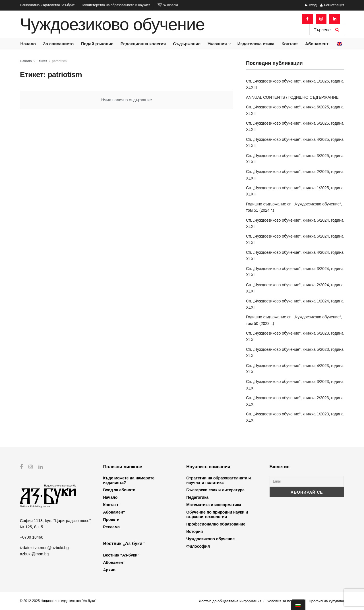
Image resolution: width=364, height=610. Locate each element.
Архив (109, 570)
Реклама (112, 527)
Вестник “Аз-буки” (121, 555)
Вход (311, 5)
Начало (28, 44)
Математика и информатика (214, 505)
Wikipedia (168, 5)
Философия (198, 546)
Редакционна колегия (143, 44)
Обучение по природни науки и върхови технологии (217, 514)
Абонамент (317, 44)
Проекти (111, 520)
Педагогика (197, 497)
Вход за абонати (119, 490)
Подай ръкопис (97, 44)
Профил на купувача (326, 601)
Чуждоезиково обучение (112, 24)
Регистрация (332, 5)
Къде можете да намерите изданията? (129, 480)
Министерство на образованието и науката (116, 5)
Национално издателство (48, 5)
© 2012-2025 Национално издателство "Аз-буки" (58, 601)
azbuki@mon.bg (34, 554)
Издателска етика (256, 44)
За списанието (58, 44)
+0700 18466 (32, 537)
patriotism (59, 61)
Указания (217, 44)
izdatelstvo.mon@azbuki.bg (44, 547)
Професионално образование (216, 524)
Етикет (42, 61)
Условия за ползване (285, 601)
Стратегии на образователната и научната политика (219, 480)
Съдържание (187, 44)
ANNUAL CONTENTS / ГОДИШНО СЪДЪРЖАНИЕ (292, 97)
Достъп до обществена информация (230, 601)
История (195, 531)
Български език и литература (215, 490)
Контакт (290, 44)
